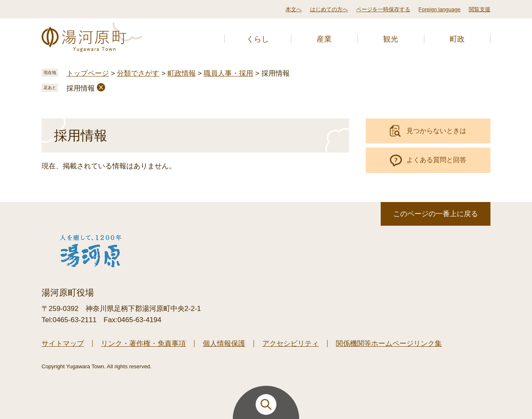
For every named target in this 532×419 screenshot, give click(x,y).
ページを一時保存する (383, 9)
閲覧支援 (480, 9)
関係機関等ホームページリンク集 (389, 344)
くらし (258, 39)
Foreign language (440, 9)
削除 (101, 87)
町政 (457, 39)
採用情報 (81, 88)
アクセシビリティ (291, 344)
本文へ (294, 9)
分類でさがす (138, 73)
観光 (391, 39)
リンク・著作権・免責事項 (143, 344)
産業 (324, 39)
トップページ (88, 73)
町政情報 (182, 73)
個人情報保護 (224, 344)
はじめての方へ (329, 9)
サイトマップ (63, 344)
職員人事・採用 (228, 73)
